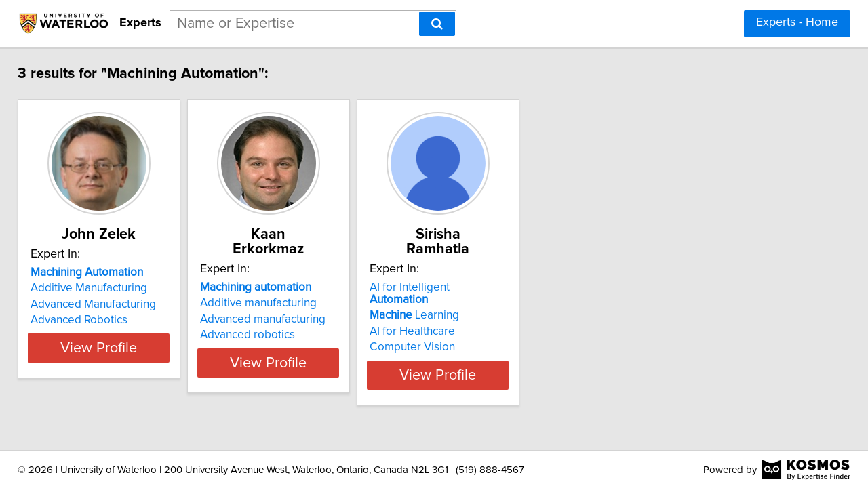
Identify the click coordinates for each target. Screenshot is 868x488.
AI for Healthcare (490, 304)
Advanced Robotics (88, 320)
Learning (492, 288)
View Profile (126, 348)
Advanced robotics (291, 320)
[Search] (437, 24)
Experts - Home (797, 22)
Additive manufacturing (302, 288)
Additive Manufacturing (98, 288)
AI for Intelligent (517, 272)
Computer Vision (490, 320)
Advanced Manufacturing (103, 304)
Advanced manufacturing (306, 304)
